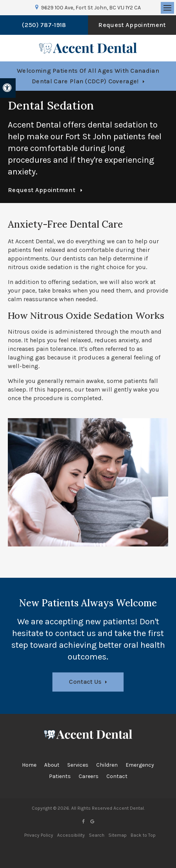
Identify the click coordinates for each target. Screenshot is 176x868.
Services (78, 765)
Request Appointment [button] (132, 25)
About (52, 765)
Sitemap (118, 835)
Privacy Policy (39, 835)
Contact (117, 776)
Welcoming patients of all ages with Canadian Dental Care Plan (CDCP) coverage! (88, 76)
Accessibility (71, 835)
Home (29, 765)
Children (107, 765)
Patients (60, 776)
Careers (89, 776)
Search (97, 835)
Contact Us (85, 682)
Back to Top (143, 835)
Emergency (140, 765)
